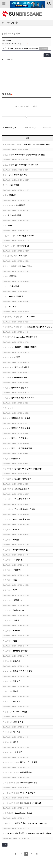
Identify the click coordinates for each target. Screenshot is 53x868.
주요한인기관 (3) (29, 128)
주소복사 (44, 48)
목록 (47, 55)
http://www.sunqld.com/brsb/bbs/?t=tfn (24, 48)
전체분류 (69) (11, 128)
